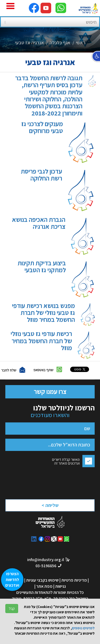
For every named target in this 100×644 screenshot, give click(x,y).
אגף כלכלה (60, 43)
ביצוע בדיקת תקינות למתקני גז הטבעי (54, 279)
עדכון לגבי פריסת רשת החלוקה (56, 190)
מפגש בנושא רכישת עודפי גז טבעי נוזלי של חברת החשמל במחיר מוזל (51, 314)
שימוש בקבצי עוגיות (42, 580)
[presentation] (48, 482)
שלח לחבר (9, 370)
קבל (12, 609)
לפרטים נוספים (83, 628)
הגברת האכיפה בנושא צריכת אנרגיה (51, 236)
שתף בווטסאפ (43, 370)
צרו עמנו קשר (50, 391)
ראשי (81, 43)
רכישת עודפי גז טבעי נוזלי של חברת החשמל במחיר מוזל (51, 345)
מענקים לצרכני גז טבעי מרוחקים (56, 142)
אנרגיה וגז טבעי (29, 43)
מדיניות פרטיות (74, 580)
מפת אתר (44, 586)
